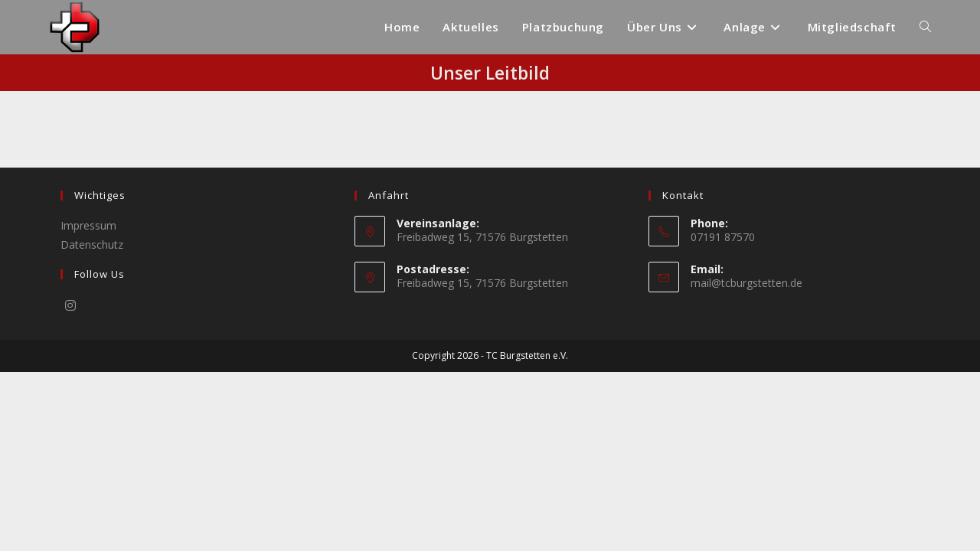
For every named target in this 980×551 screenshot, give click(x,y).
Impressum (88, 404)
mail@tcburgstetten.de (746, 462)
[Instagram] (70, 485)
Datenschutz (92, 424)
